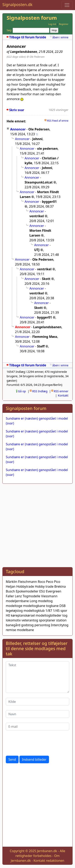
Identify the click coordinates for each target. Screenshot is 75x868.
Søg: (9, 30)
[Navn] (37, 714)
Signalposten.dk (17, 5)
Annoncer (18, 129)
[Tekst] (37, 677)
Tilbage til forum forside (28, 37)
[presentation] (36, 743)
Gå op (22, 391)
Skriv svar (17, 110)
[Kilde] (37, 702)
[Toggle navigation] (67, 5)
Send (12, 759)
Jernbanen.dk (47, 851)
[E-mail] (37, 727)
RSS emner (61, 391)
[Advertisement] (37, 525)
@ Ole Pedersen (35, 57)
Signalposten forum (32, 18)
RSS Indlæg (40, 391)
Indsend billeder (34, 759)
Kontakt (63, 395)
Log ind (52, 24)
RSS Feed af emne (58, 121)
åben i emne (60, 37)
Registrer (64, 24)
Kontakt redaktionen (49, 861)
